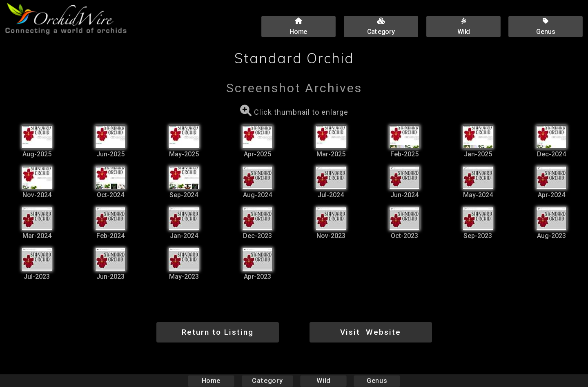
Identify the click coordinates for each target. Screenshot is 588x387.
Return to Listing (218, 332)
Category (267, 381)
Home (211, 381)
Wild (323, 381)
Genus (376, 381)
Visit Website (371, 332)
